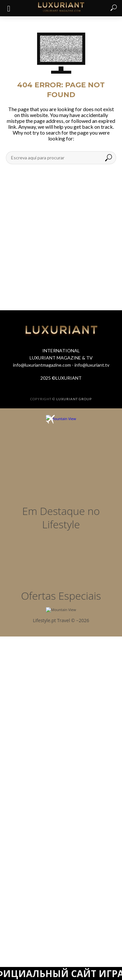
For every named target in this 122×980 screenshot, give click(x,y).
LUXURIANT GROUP (74, 399)
